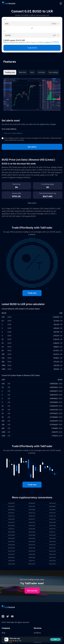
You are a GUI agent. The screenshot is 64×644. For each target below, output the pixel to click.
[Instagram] (3, 616)
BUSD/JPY (52, 529)
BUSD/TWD (12, 551)
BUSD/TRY (52, 548)
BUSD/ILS (11, 529)
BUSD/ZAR (52, 561)
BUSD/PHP (12, 541)
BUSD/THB (32, 548)
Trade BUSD (32, 48)
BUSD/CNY (32, 516)
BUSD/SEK (52, 545)
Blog (4, 633)
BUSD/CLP (11, 516)
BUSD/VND (32, 554)
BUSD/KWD (32, 532)
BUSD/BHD (52, 506)
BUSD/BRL (52, 510)
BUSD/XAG (52, 554)
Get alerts (32, 147)
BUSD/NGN (11, 538)
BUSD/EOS (52, 519)
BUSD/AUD (53, 503)
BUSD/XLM (53, 557)
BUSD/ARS (32, 503)
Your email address (9, 129)
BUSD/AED (12, 503)
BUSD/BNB (32, 510)
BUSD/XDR (32, 557)
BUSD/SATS (32, 564)
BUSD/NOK (32, 538)
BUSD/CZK (53, 516)
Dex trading (53, 72)
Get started (32, 591)
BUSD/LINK (12, 564)
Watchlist (23, 72)
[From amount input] (27, 24)
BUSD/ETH (12, 522)
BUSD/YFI (32, 561)
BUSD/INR (32, 529)
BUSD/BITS (52, 564)
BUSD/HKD (11, 526)
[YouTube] (12, 616)
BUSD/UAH (32, 551)
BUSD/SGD (11, 548)
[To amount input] (27, 35)
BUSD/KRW (12, 532)
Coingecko (48, 42)
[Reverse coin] (32, 28)
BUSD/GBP (52, 522)
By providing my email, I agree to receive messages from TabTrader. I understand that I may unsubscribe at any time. (33, 139)
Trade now (32, 293)
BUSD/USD (52, 551)
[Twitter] (8, 616)
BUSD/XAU (11, 557)
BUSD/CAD (32, 513)
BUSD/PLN (53, 541)
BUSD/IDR (53, 526)
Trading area (10, 72)
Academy (37, 633)
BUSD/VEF (11, 554)
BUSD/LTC (52, 532)
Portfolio (41, 72)
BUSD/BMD (12, 510)
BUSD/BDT (32, 506)
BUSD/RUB (12, 545)
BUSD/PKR (32, 541)
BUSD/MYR (53, 535)
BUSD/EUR (32, 522)
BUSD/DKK (12, 519)
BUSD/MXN (32, 535)
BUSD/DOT (32, 519)
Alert (32, 72)
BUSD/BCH (12, 506)
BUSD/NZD (52, 538)
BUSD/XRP (12, 561)
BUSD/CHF (53, 513)
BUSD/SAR (32, 545)
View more (32, 203)
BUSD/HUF (32, 526)
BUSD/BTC (11, 513)
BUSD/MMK (11, 535)
